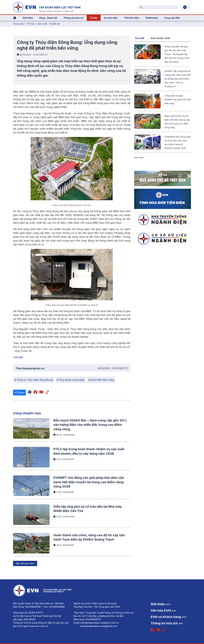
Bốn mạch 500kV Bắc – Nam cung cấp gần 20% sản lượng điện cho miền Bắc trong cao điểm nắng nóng (90, 425)
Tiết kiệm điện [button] (132, 18)
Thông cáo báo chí (73, 18)
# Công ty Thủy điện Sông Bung (34, 380)
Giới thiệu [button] (28, 18)
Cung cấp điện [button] (172, 18)
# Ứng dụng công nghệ (71, 380)
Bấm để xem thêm (25, 563)
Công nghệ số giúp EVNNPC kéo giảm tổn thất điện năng (178, 99)
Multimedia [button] (152, 18)
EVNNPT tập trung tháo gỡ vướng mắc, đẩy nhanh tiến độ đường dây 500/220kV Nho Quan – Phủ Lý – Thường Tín (178, 79)
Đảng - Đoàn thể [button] (48, 18)
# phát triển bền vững (101, 380)
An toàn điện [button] (111, 18)
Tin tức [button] (94, 18)
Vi (185, 7)
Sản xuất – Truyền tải (49, 24)
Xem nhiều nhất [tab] (160, 38)
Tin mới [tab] (139, 38)
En (189, 7)
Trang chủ (18, 24)
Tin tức (31, 24)
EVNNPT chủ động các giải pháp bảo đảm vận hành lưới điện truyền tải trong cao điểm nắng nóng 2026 (89, 482)
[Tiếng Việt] (47, 7)
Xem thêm (139, 157)
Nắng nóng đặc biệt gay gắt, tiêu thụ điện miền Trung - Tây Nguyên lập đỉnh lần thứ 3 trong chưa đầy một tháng (177, 54)
